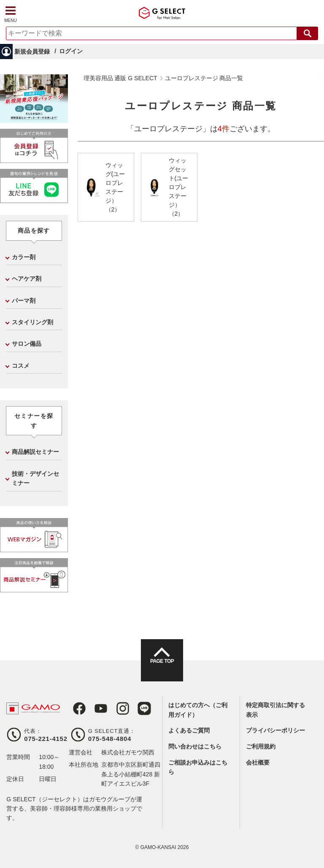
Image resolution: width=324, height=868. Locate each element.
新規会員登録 (32, 52)
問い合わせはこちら (195, 746)
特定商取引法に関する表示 (275, 710)
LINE (134, 708)
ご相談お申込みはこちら (198, 767)
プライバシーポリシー (275, 730)
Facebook (76, 708)
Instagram (114, 708)
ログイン (71, 51)
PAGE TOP (162, 668)
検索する (308, 33)
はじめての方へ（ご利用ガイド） (198, 710)
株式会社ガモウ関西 (128, 752)
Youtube (95, 708)
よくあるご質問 (189, 730)
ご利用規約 (261, 746)
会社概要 (258, 762)
